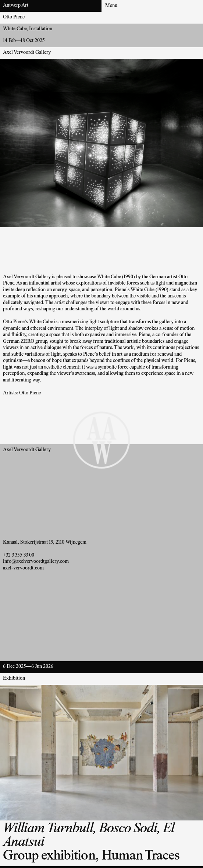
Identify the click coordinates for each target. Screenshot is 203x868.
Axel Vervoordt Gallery (27, 53)
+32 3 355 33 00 (19, 555)
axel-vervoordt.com (23, 568)
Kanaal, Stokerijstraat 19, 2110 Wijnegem (45, 543)
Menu (111, 6)
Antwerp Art (16, 6)
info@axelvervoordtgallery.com (36, 562)
